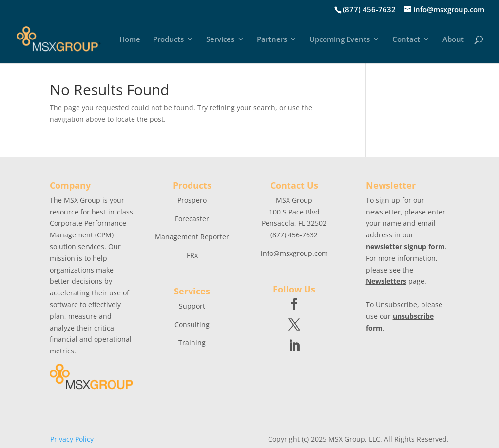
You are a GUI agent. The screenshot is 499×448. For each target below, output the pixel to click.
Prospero (192, 200)
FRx (192, 255)
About (453, 40)
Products (168, 40)
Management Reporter (192, 237)
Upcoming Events (340, 40)
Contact (406, 40)
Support (192, 306)
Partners (272, 40)
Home (130, 40)
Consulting (192, 324)
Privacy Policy (72, 439)
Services (220, 40)
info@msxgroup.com (294, 253)
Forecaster (192, 219)
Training (192, 342)
